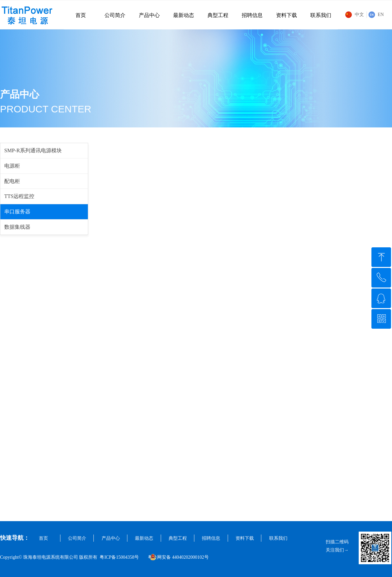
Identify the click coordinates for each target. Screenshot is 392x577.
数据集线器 (17, 227)
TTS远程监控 (19, 196)
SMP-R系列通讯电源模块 (33, 150)
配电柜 (12, 181)
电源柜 (12, 166)
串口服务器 (17, 212)
